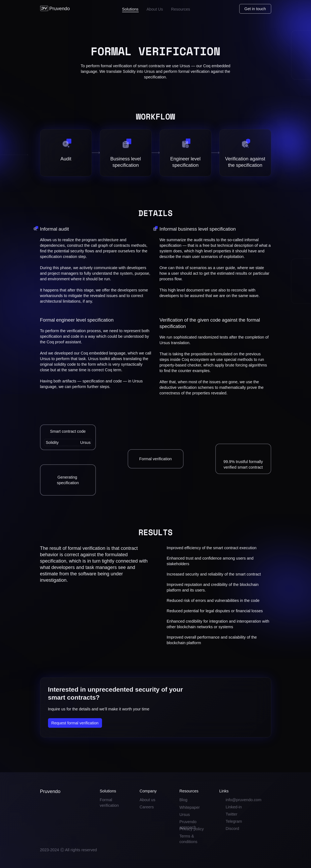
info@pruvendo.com (244, 800)
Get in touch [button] (255, 9)
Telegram (234, 821)
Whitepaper (190, 807)
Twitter (232, 814)
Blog (183, 800)
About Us (155, 9)
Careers (147, 807)
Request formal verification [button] (75, 723)
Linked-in (234, 807)
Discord (233, 829)
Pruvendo (60, 8)
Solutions (130, 9)
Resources (181, 9)
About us (148, 800)
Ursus (185, 815)
